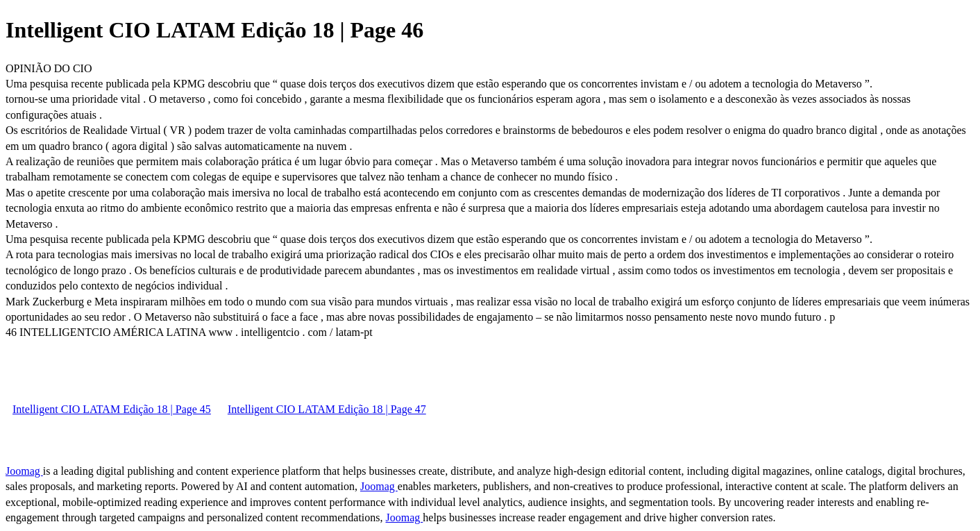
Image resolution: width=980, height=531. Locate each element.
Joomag (24, 471)
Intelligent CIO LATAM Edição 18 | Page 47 (327, 409)
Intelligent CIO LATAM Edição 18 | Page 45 (112, 409)
